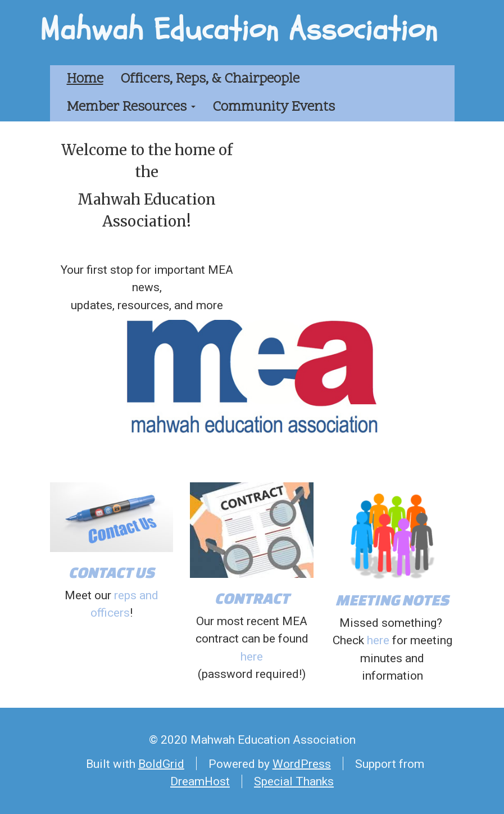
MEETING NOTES (392, 600)
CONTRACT (252, 598)
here (252, 657)
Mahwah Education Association (239, 30)
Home (85, 79)
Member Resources (131, 107)
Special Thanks (294, 781)
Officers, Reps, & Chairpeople (210, 79)
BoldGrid (161, 763)
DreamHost (200, 781)
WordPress (302, 763)
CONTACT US (112, 572)
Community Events (274, 107)
